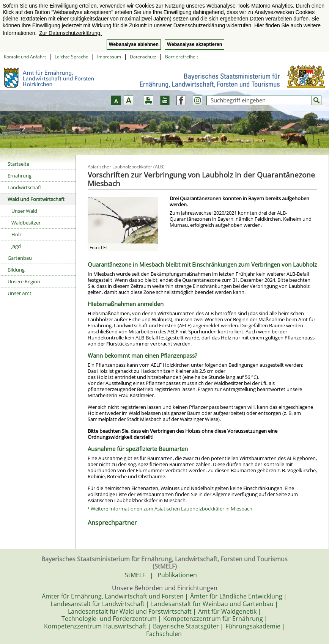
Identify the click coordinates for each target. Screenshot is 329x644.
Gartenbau (20, 258)
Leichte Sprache (72, 57)
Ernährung (20, 176)
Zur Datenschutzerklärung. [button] (70, 33)
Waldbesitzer (26, 223)
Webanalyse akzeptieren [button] (194, 44)
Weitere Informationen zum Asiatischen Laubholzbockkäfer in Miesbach (172, 509)
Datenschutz (143, 57)
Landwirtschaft (24, 187)
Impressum (109, 57)
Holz (17, 234)
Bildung (16, 270)
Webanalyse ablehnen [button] (134, 44)
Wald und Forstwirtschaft (36, 199)
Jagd (16, 246)
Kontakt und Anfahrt (25, 57)
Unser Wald (24, 211)
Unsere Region (24, 281)
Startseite (18, 164)
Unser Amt (20, 293)
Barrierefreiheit (182, 57)
